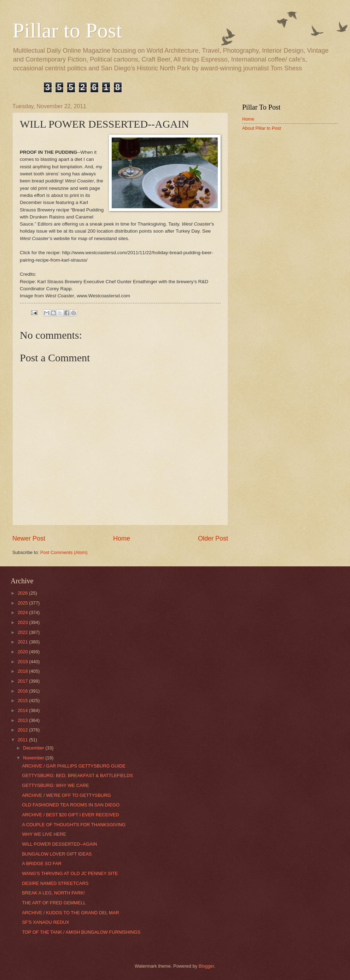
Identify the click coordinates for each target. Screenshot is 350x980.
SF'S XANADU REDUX (45, 922)
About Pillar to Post (262, 128)
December (34, 748)
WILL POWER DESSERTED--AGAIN (59, 844)
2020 (23, 652)
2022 (23, 632)
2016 (23, 691)
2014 (23, 710)
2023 (23, 622)
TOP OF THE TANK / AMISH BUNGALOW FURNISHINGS (81, 932)
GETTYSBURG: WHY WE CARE (55, 785)
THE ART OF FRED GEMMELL (54, 903)
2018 (23, 671)
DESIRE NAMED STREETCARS (55, 883)
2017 (23, 681)
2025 (23, 603)
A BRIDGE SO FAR (42, 864)
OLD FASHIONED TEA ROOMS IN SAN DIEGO (71, 805)
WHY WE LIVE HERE (44, 834)
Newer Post (29, 538)
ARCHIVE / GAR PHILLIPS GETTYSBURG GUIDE (74, 766)
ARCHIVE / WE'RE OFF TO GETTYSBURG (66, 795)
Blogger (206, 966)
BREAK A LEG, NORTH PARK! (53, 893)
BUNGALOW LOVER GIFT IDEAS (57, 854)
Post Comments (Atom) (64, 552)
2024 (23, 612)
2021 (23, 642)
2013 (23, 720)
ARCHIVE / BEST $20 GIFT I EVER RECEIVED (70, 815)
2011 (23, 740)
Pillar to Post (67, 30)
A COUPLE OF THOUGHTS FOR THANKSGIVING (74, 825)
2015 (23, 701)
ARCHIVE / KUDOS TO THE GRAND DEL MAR (70, 913)
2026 (23, 593)
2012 (23, 730)
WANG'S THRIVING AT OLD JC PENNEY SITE (70, 873)
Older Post (213, 538)
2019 (23, 662)
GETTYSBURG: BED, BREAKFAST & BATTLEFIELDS (77, 775)
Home (122, 538)
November (34, 758)
